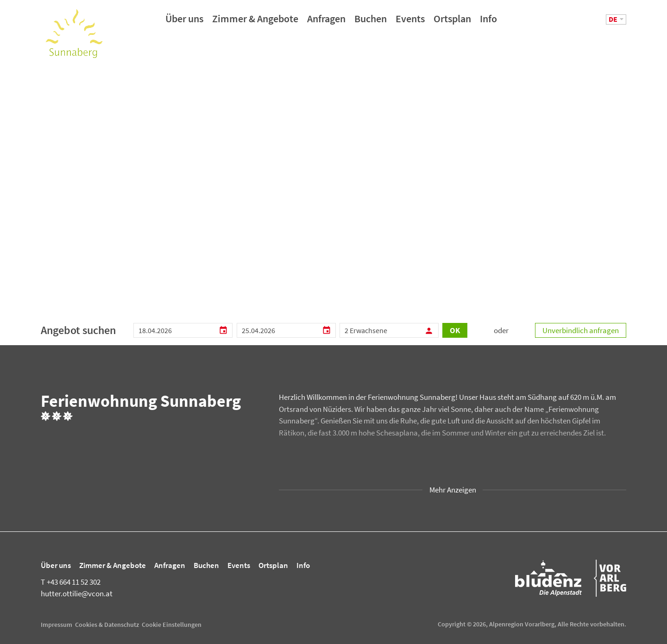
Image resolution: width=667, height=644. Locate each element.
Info (488, 22)
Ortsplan (452, 22)
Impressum (57, 625)
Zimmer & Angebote (255, 22)
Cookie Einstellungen (172, 625)
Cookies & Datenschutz (107, 625)
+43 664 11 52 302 (71, 582)
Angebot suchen (78, 330)
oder (501, 330)
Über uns (184, 22)
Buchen (371, 22)
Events (410, 22)
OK (455, 330)
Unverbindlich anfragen (581, 330)
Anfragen (326, 22)
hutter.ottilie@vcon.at (77, 593)
